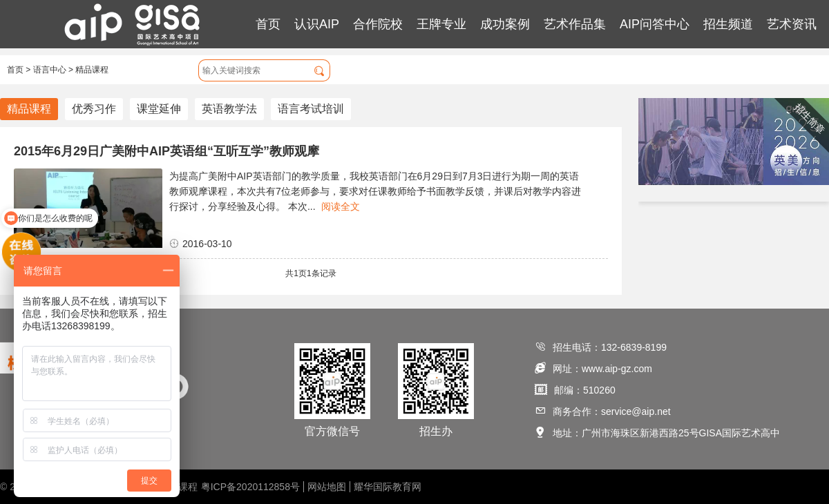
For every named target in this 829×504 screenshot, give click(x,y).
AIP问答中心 (655, 24)
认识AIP (317, 24)
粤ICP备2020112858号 (250, 487)
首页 (268, 24)
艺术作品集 (575, 24)
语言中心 (50, 70)
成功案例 (505, 24)
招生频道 (728, 24)
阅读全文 (341, 206)
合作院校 (378, 24)
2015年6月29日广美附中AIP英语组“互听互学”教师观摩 (166, 151)
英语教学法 (229, 109)
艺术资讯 (792, 24)
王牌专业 (441, 24)
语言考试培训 (311, 109)
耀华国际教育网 (388, 487)
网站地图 (327, 487)
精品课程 (92, 70)
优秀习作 (94, 109)
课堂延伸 (159, 109)
